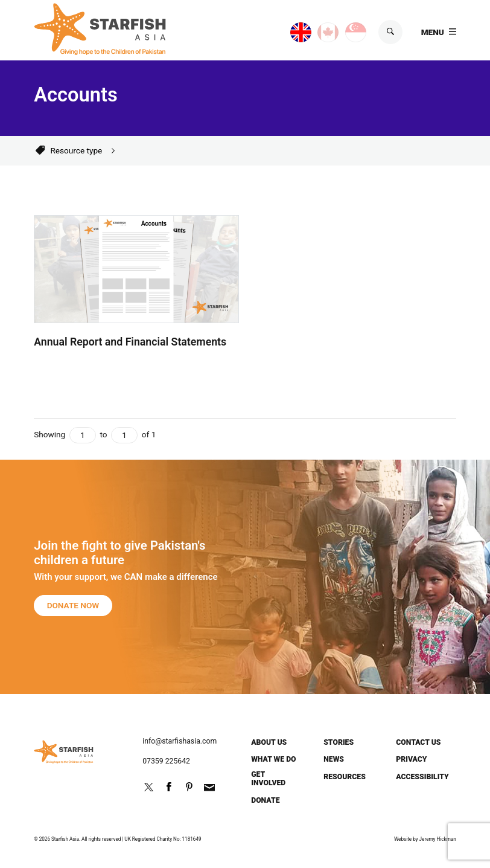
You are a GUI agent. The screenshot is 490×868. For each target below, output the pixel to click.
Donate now (73, 605)
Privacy (411, 759)
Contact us (418, 742)
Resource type (76, 150)
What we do (273, 759)
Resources (345, 777)
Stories (339, 742)
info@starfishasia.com (180, 741)
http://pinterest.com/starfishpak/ (189, 787)
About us (269, 742)
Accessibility (422, 777)
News (334, 759)
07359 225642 (166, 761)
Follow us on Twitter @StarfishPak (148, 787)
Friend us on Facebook (169, 787)
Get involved (268, 779)
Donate (265, 800)
